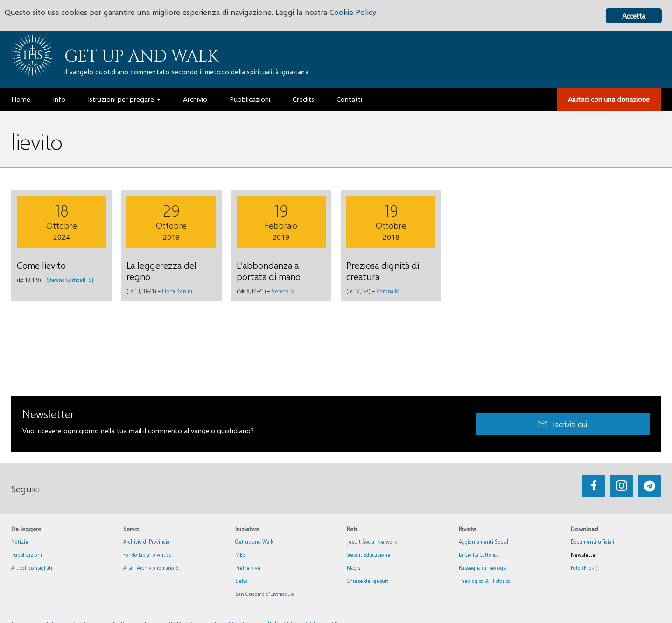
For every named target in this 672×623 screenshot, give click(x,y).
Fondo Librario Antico (147, 555)
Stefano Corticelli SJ (70, 280)
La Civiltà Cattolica (479, 555)
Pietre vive (248, 568)
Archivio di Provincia (146, 542)
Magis (353, 568)
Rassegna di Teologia (483, 568)
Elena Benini (177, 291)
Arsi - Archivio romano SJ (152, 568)
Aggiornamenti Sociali (484, 542)
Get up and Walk (141, 56)
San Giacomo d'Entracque (265, 594)
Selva (241, 581)
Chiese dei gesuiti (368, 581)
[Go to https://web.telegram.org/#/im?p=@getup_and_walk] (650, 486)
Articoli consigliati (32, 568)
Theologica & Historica (485, 581)
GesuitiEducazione (369, 555)
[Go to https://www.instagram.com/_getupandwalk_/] (622, 486)
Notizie (20, 542)
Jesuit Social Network (372, 542)
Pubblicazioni (27, 555)
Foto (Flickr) (584, 568)
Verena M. (284, 291)
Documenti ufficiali (592, 542)
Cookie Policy (356, 13)
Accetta (633, 16)
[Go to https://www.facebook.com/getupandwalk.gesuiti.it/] (594, 486)
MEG (241, 555)
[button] (563, 424)
